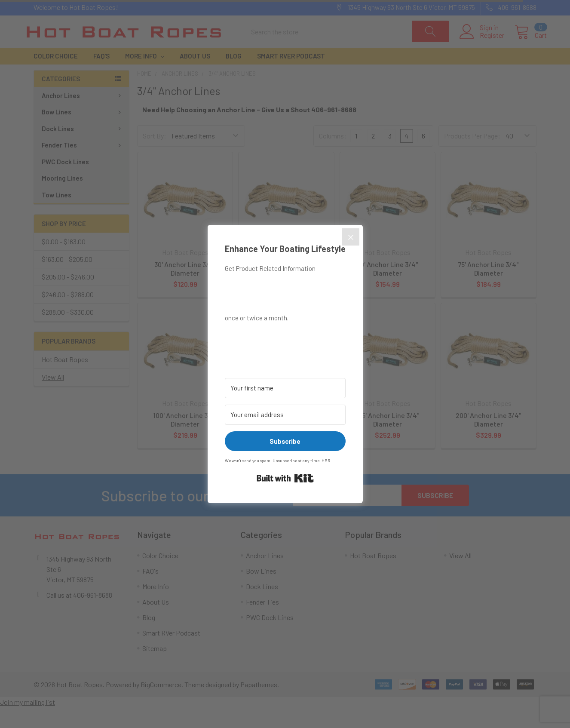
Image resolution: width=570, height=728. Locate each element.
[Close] (351, 237)
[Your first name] (285, 388)
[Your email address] (285, 415)
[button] (285, 338)
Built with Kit (285, 478)
